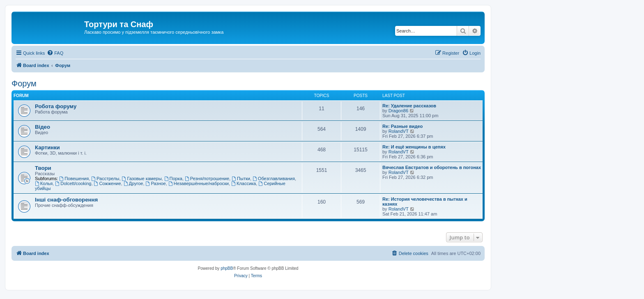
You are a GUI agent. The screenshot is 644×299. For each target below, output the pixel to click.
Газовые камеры (142, 178)
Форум (24, 83)
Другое (133, 183)
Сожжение (108, 183)
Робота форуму (56, 106)
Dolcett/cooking (73, 183)
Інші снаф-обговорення (66, 200)
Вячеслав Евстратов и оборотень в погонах (432, 167)
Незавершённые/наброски (199, 183)
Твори (43, 168)
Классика (244, 183)
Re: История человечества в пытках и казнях (425, 202)
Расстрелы (105, 178)
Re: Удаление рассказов (409, 106)
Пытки (241, 178)
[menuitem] (55, 53)
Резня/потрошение (207, 178)
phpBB (227, 268)
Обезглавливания (274, 178)
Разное (156, 183)
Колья (44, 183)
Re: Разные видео (402, 126)
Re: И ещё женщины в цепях (414, 147)
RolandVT (399, 131)
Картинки (47, 147)
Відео (43, 127)
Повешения (74, 178)
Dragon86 (398, 111)
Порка (173, 178)
